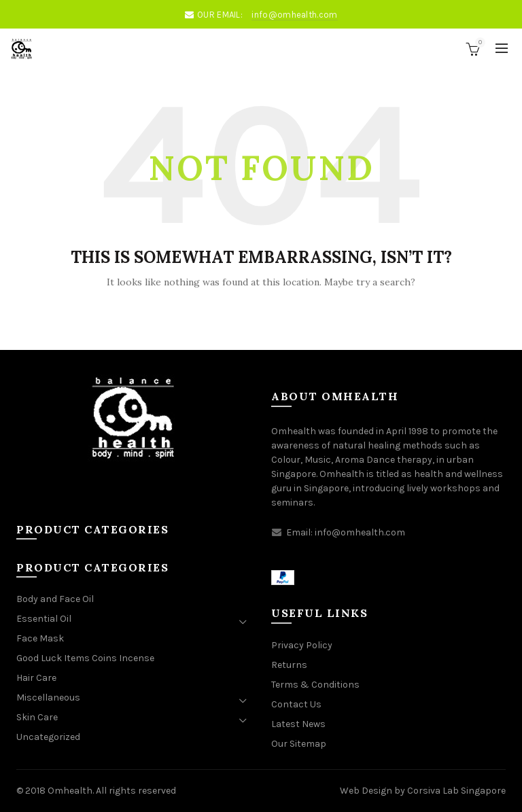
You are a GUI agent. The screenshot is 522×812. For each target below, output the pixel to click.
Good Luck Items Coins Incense (85, 658)
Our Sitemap (299, 744)
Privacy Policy (302, 645)
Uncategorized (48, 737)
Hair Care (36, 678)
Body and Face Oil (55, 599)
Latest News (298, 724)
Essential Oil (44, 619)
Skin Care (37, 717)
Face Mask (40, 638)
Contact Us (296, 704)
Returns (289, 665)
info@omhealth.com (294, 15)
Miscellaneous (48, 698)
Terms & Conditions (315, 685)
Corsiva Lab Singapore (456, 791)
